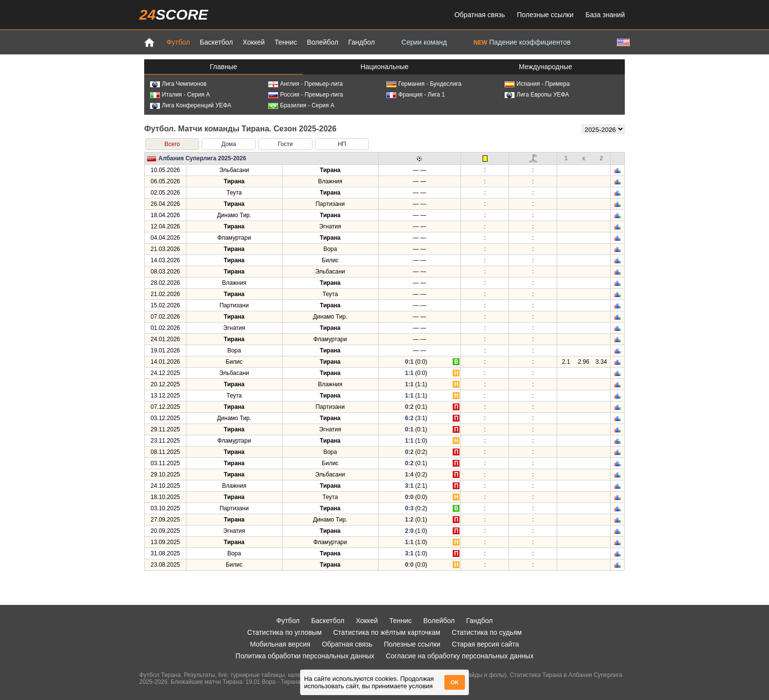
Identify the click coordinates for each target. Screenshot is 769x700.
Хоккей (254, 42)
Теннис (286, 42)
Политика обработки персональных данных (305, 656)
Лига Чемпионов (178, 84)
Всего (172, 144)
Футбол (178, 42)
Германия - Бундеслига (424, 84)
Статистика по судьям (487, 632)
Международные (546, 67)
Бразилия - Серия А (301, 105)
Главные (224, 67)
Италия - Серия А (180, 95)
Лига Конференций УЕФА (191, 105)
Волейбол (323, 42)
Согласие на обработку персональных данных (460, 656)
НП (342, 144)
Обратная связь (479, 15)
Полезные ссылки (545, 15)
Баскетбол (216, 42)
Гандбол (361, 42)
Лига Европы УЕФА (537, 95)
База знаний (605, 15)
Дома (229, 144)
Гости (285, 144)
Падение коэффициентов (522, 42)
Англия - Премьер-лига (306, 84)
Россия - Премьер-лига (306, 95)
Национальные (384, 67)
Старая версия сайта (485, 644)
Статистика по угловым (284, 632)
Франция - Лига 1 (416, 95)
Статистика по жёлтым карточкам (387, 632)
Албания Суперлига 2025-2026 (202, 158)
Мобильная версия (280, 644)
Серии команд (424, 42)
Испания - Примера (537, 84)
